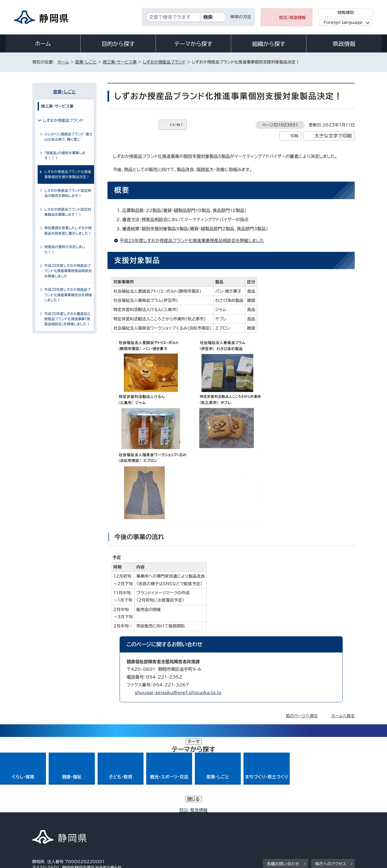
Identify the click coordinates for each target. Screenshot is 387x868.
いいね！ (177, 125)
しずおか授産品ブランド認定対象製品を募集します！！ (68, 212)
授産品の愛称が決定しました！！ (65, 249)
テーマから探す (193, 44)
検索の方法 (241, 17)
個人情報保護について (118, 822)
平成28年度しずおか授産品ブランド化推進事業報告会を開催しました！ (68, 295)
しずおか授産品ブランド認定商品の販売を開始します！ (68, 193)
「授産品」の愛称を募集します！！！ (65, 156)
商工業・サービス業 (120, 62)
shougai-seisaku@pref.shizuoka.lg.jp (178, 693)
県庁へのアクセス (331, 788)
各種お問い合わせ (283, 788)
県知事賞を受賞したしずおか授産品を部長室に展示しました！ (68, 231)
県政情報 (344, 44)
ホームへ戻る (343, 716)
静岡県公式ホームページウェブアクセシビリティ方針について (211, 822)
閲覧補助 (346, 13)
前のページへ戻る (302, 716)
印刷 (294, 136)
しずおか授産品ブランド (164, 62)
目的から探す (118, 44)
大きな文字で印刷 (333, 136)
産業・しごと (86, 62)
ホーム (43, 44)
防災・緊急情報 (293, 18)
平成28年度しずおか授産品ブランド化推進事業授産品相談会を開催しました (192, 241)
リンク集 (292, 822)
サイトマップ (329, 822)
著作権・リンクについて (57, 822)
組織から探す (269, 44)
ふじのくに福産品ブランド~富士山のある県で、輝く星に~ (69, 137)
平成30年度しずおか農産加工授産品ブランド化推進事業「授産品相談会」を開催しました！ (68, 319)
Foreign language (343, 22)
